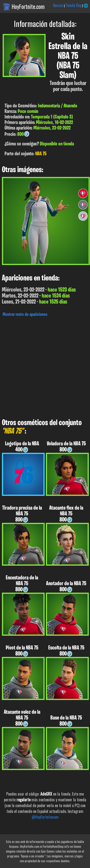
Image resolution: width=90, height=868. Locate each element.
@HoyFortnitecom (45, 817)
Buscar (58, 5)
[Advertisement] (45, 366)
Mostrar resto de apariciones (25, 315)
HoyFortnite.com (28, 6)
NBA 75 (41, 154)
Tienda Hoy (73, 5)
